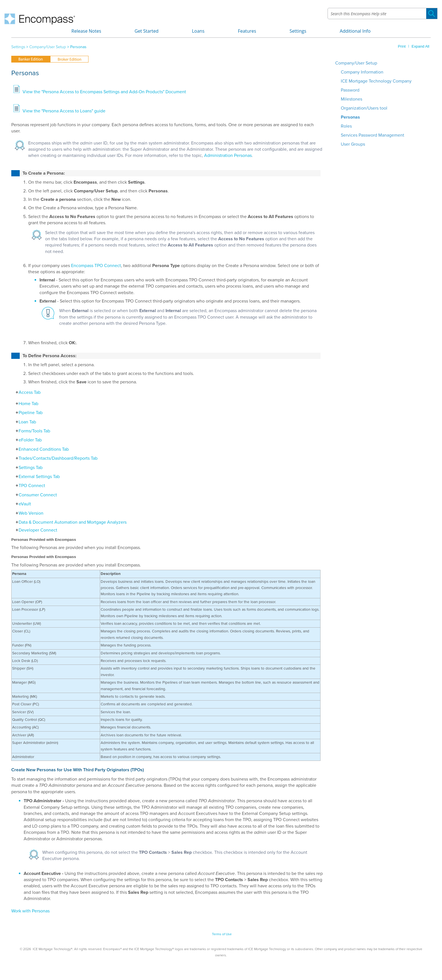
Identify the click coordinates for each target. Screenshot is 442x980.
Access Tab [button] (27, 392)
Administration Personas (228, 155)
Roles (346, 126)
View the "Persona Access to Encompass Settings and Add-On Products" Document (104, 92)
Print (402, 46)
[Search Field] (383, 14)
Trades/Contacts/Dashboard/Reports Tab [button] (55, 458)
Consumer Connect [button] (35, 495)
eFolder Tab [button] (27, 440)
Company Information (362, 72)
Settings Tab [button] (28, 468)
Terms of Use (222, 934)
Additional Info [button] (355, 31)
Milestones (352, 99)
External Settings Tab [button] (36, 477)
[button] (432, 14)
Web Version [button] (28, 513)
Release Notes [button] (86, 31)
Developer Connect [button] (35, 530)
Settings (18, 47)
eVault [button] (22, 504)
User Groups (353, 144)
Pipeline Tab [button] (28, 413)
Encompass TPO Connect (96, 266)
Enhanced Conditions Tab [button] (41, 449)
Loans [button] (198, 31)
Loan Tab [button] (24, 422)
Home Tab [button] (26, 404)
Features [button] (247, 31)
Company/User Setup (48, 47)
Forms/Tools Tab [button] (31, 431)
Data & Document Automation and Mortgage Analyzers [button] (70, 522)
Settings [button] (298, 31)
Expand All (420, 46)
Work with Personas (30, 911)
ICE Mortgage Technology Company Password (376, 86)
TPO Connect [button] (29, 486)
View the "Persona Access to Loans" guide (64, 111)
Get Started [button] (146, 31)
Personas (350, 117)
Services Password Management (373, 135)
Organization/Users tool (364, 108)
